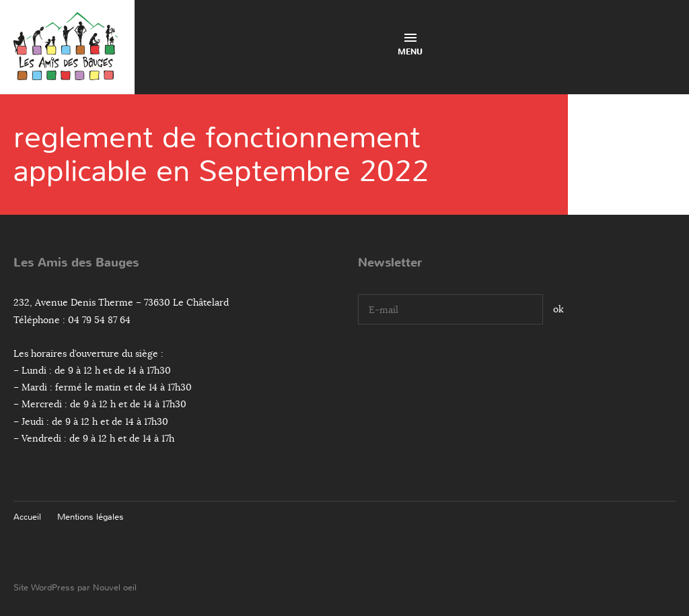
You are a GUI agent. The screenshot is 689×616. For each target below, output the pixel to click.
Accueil (27, 517)
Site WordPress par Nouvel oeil (75, 587)
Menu (410, 45)
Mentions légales (90, 517)
